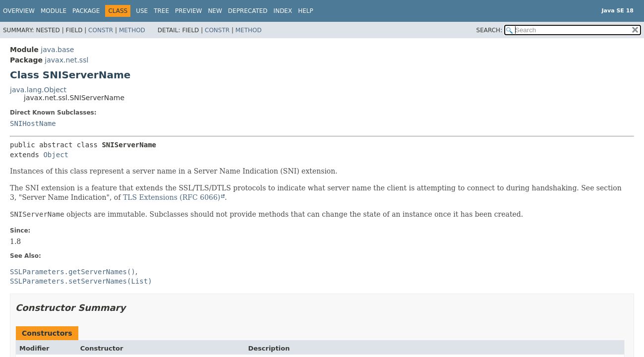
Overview (19, 11)
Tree (161, 11)
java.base (57, 50)
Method (132, 30)
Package (86, 11)
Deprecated (248, 11)
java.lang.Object (38, 90)
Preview (188, 11)
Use (142, 11)
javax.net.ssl (66, 60)
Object (56, 155)
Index (283, 11)
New (215, 11)
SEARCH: (490, 30)
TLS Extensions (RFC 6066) (172, 197)
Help (306, 11)
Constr (101, 30)
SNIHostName (33, 123)
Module (54, 11)
